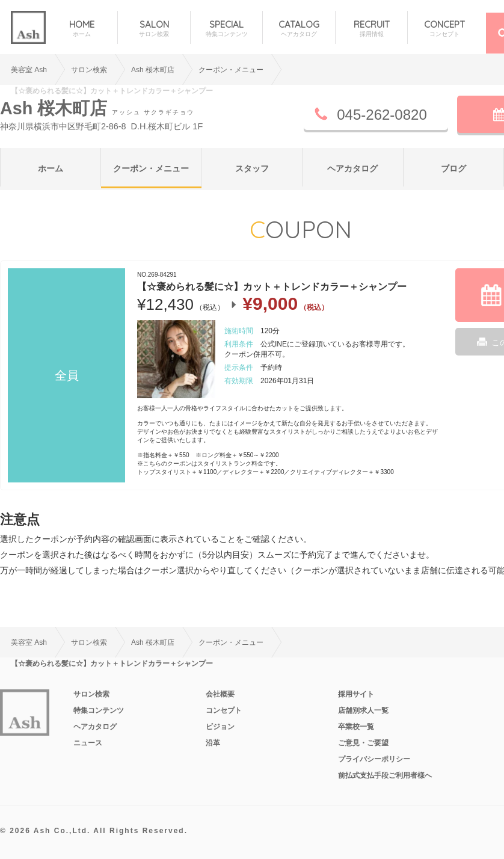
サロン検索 (89, 70)
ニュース (88, 743)
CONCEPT (444, 29)
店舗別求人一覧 (363, 710)
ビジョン (220, 727)
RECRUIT (371, 29)
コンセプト (224, 710)
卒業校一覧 (356, 727)
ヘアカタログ (352, 168)
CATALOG (299, 29)
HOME (81, 29)
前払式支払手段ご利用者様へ (385, 775)
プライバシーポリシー (374, 759)
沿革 (213, 743)
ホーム (51, 168)
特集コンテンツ (99, 710)
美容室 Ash (29, 70)
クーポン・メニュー (151, 168)
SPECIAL (226, 29)
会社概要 (220, 694)
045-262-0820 (382, 115)
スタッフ (252, 168)
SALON (154, 29)
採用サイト (356, 694)
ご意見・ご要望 (363, 743)
